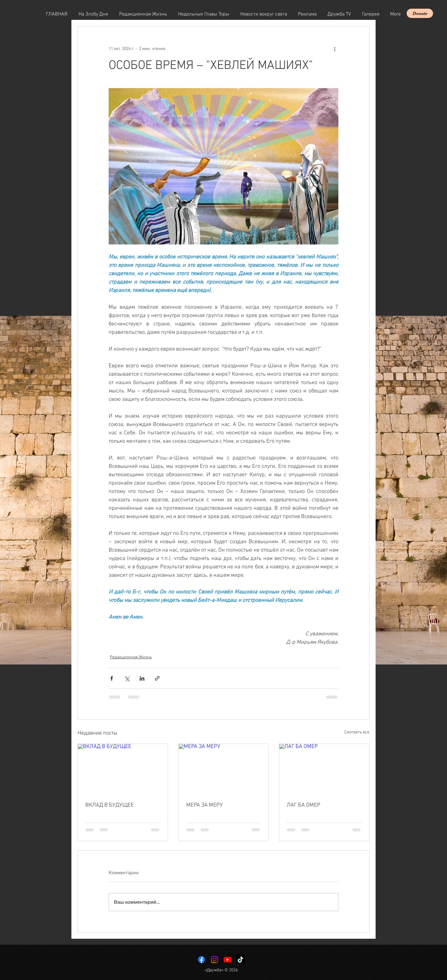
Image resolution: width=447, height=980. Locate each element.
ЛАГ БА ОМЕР (304, 805)
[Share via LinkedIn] (142, 678)
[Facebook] (201, 960)
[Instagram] (214, 960)
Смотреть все (357, 732)
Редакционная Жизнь (131, 657)
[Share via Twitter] (127, 678)
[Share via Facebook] (112, 678)
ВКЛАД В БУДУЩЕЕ (110, 805)
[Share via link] (157, 678)
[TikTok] (241, 960)
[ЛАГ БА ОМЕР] (324, 769)
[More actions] (335, 49)
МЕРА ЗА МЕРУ (205, 805)
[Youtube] (228, 960)
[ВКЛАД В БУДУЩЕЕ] (123, 769)
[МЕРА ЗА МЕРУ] (224, 769)
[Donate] (420, 13)
